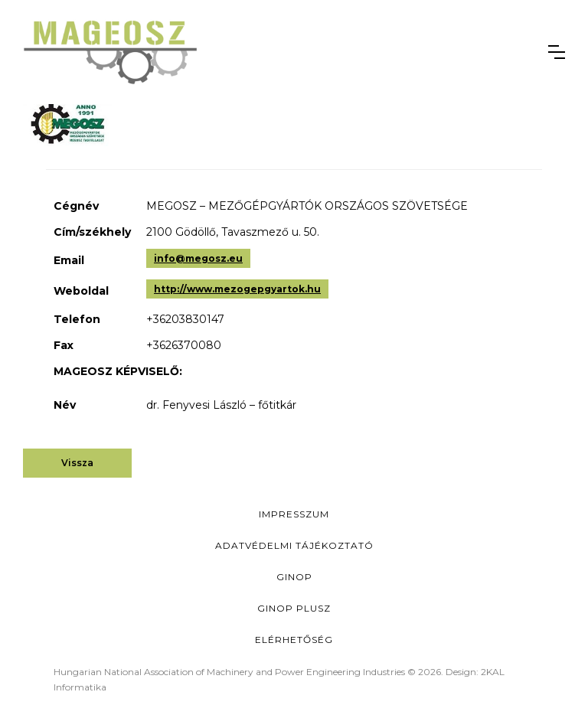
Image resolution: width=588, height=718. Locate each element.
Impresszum (294, 514)
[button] (557, 52)
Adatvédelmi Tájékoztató (294, 545)
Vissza (77, 463)
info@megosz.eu (198, 258)
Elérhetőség (294, 640)
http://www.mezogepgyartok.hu (237, 289)
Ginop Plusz (294, 608)
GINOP (294, 577)
